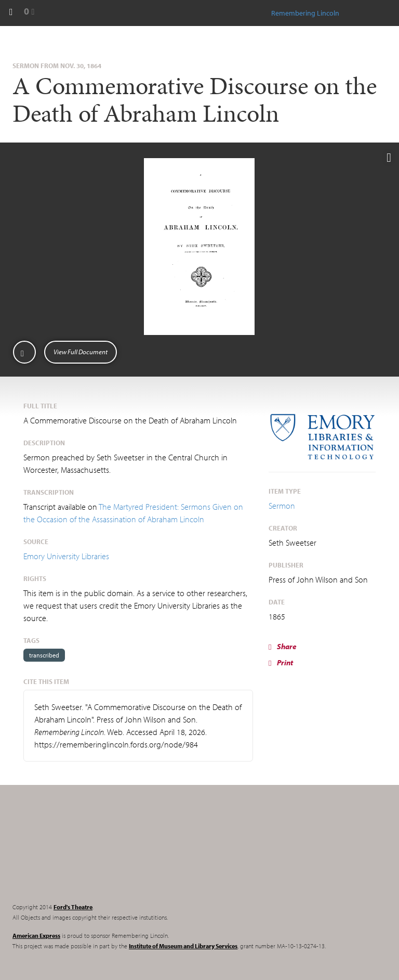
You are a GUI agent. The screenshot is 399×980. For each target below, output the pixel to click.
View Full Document (81, 352)
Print (281, 662)
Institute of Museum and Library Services (183, 946)
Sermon (282, 506)
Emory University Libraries (66, 556)
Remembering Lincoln (77, 853)
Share (283, 646)
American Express (36, 936)
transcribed (44, 655)
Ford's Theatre (73, 907)
